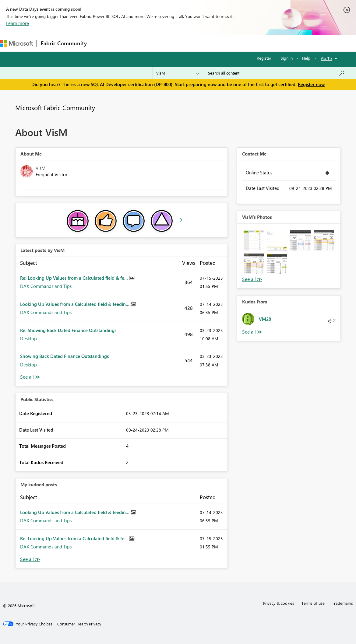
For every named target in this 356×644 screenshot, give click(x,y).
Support (256, 43)
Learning (230, 43)
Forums (101, 43)
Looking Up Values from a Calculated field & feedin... (75, 304)
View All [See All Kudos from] (252, 332)
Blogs (207, 43)
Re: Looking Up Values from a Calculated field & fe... (75, 278)
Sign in (287, 58)
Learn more (18, 23)
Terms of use (313, 603)
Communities (180, 43)
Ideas (152, 43)
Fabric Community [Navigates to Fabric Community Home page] (64, 43)
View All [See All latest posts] (30, 377)
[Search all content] (276, 73)
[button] (254, 240)
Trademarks (342, 603)
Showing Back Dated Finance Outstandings (64, 356)
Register (264, 58)
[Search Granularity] (178, 73)
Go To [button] (326, 58)
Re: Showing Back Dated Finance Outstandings (68, 330)
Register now (311, 84)
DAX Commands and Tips (46, 286)
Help (306, 58)
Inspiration (127, 43)
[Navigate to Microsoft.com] (16, 43)
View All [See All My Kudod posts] (30, 559)
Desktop (28, 338)
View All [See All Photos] (252, 279)
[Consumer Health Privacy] (79, 624)
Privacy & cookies (279, 603)
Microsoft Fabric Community (55, 107)
